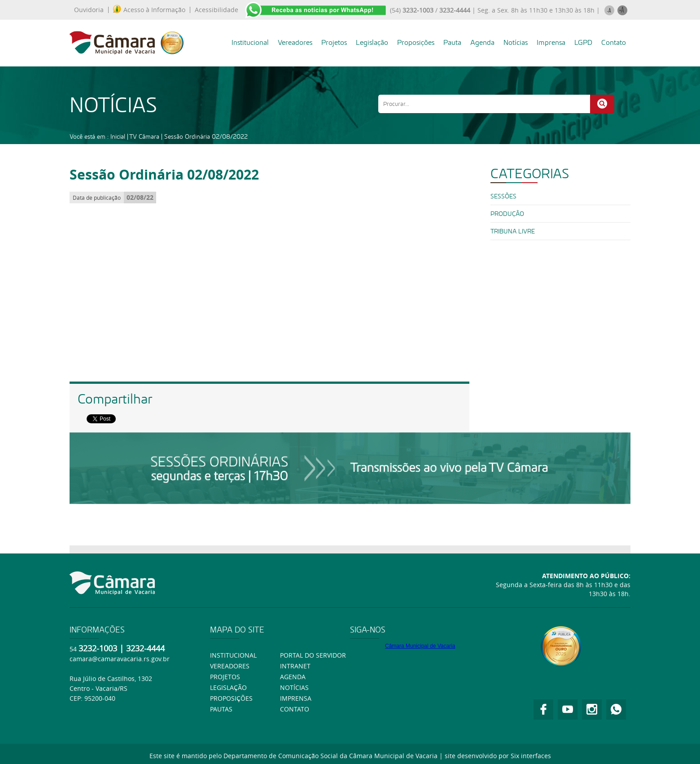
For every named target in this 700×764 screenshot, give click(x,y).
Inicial (118, 136)
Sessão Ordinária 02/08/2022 (206, 136)
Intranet (295, 666)
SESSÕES (503, 196)
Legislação (372, 42)
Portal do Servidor (313, 655)
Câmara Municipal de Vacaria (420, 646)
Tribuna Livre (513, 231)
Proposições (416, 42)
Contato (614, 42)
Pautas (221, 709)
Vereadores (295, 42)
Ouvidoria (89, 10)
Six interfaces (531, 756)
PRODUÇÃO (507, 214)
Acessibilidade (217, 10)
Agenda (482, 42)
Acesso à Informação (149, 10)
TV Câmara (144, 136)
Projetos (334, 42)
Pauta (452, 42)
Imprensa (551, 42)
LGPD (583, 42)
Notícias (516, 42)
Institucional (250, 42)
